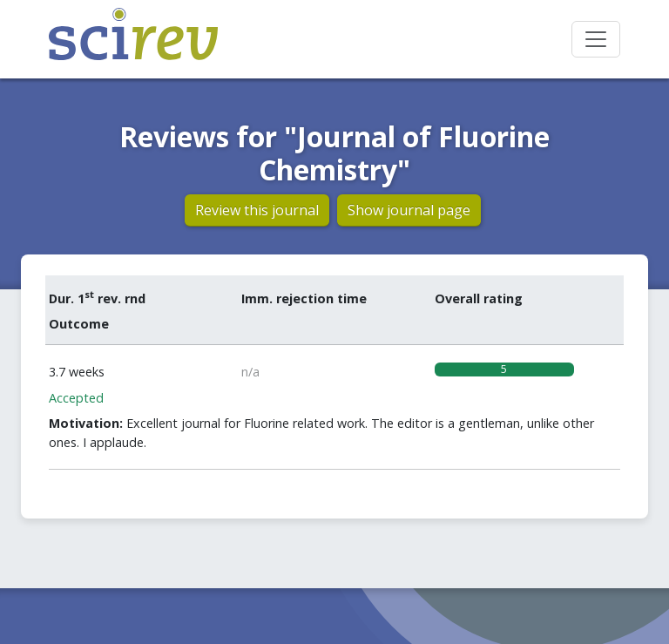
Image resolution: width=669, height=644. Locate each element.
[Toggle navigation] (596, 39)
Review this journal (257, 210)
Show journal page (409, 210)
